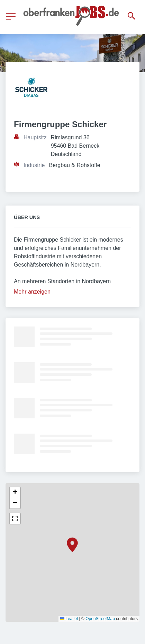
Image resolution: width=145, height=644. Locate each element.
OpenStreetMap (100, 619)
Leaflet (69, 619)
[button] (72, 545)
